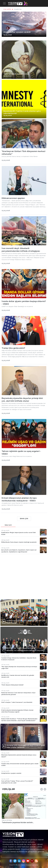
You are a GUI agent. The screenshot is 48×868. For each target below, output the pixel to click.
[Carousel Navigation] (43, 789)
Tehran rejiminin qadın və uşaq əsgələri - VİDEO (21, 453)
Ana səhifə (7, 9)
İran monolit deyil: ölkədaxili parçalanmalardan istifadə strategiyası (21, 250)
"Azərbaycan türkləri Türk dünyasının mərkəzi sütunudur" (23, 153)
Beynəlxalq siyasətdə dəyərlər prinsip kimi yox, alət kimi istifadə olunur (22, 400)
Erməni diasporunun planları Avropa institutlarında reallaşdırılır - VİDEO (19, 499)
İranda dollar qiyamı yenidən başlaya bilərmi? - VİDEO (24, 303)
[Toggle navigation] (4, 3)
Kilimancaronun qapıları (13, 198)
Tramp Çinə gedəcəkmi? (13, 348)
